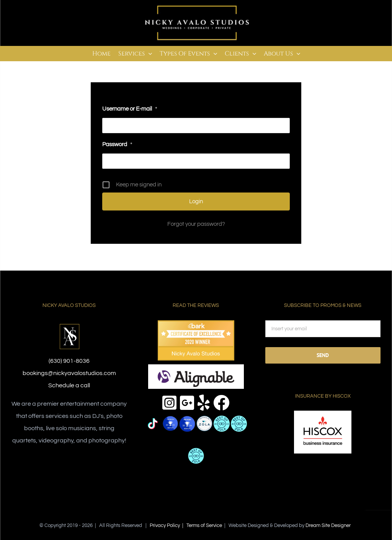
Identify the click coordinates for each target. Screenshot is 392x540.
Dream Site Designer (328, 525)
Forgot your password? (196, 224)
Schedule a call (69, 385)
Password (117, 144)
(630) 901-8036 (69, 361)
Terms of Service (204, 525)
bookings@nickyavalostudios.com (69, 373)
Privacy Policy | (168, 525)
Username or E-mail (130, 109)
